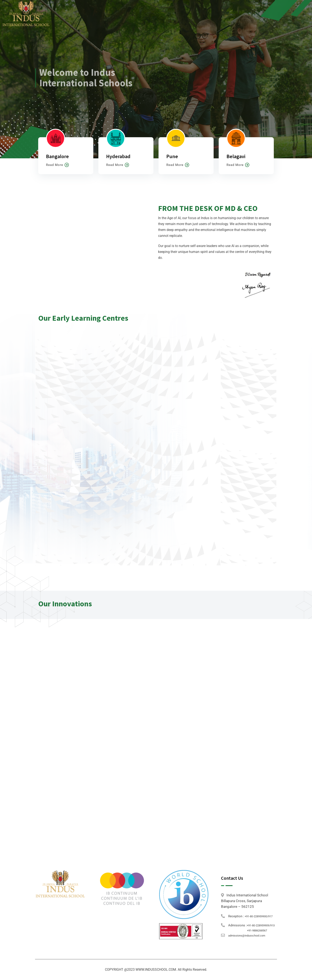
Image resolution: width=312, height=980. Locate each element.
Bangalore (57, 156)
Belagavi (236, 156)
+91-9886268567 (257, 930)
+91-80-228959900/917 (258, 916)
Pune (172, 156)
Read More (57, 165)
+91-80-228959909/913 (261, 925)
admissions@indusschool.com (247, 936)
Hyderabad (118, 156)
